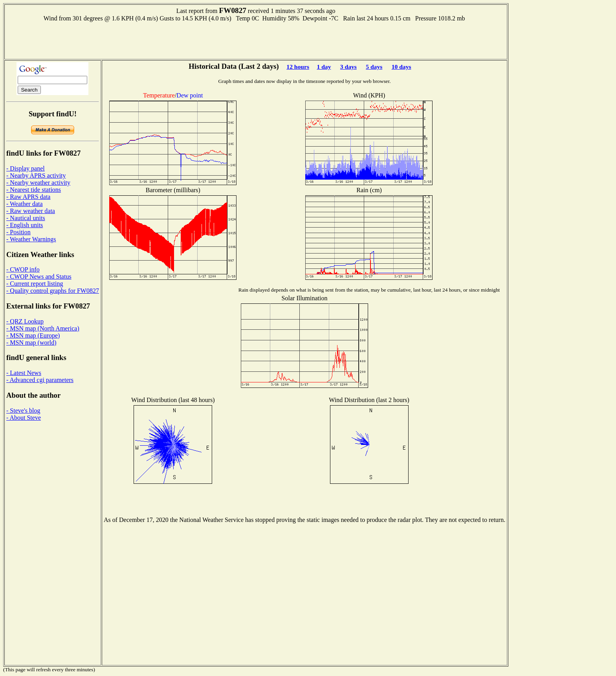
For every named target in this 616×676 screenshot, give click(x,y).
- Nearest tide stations (34, 190)
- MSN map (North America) (43, 328)
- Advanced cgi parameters (40, 380)
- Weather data (25, 204)
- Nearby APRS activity (36, 175)
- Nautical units (26, 218)
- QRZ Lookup (25, 321)
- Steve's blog (23, 411)
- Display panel (26, 168)
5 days (374, 67)
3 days (348, 67)
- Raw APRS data (28, 197)
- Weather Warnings (31, 239)
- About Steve (24, 418)
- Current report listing (35, 284)
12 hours (298, 67)
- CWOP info (23, 269)
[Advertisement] (256, 40)
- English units (25, 225)
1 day (324, 67)
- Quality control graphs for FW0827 (53, 291)
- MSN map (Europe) (33, 335)
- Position (18, 232)
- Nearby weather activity (38, 183)
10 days (401, 67)
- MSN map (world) (31, 343)
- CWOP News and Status (39, 276)
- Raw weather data (31, 211)
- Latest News (24, 373)
